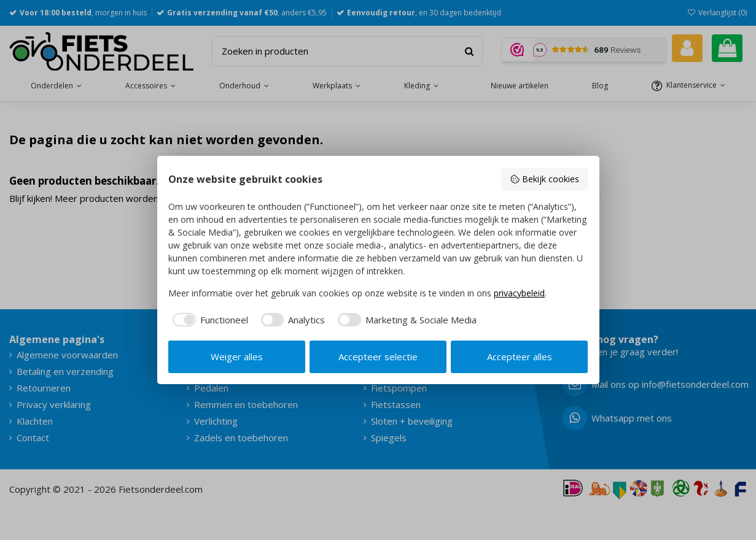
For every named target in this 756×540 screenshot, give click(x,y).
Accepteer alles (520, 357)
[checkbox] (208, 320)
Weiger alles (237, 357)
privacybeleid (519, 293)
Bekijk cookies (544, 179)
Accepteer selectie (378, 357)
